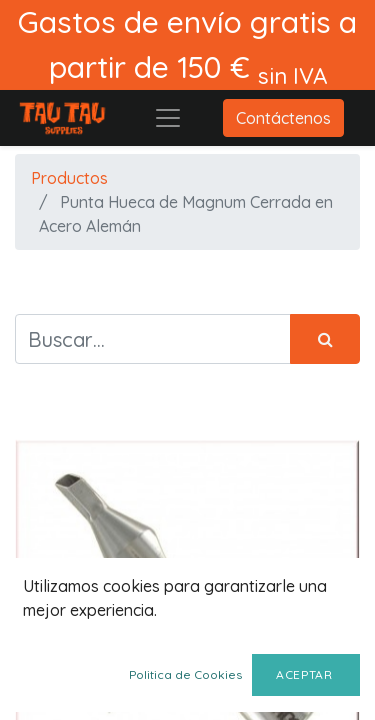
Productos (69, 178)
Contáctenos (283, 118)
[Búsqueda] (325, 339)
